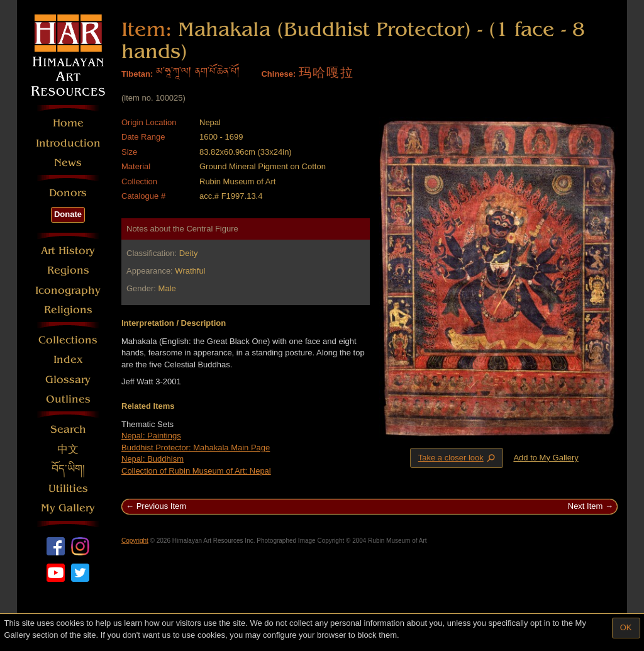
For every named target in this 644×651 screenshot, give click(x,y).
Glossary (68, 380)
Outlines (68, 399)
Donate (68, 214)
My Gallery (68, 508)
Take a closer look (458, 457)
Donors (68, 193)
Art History (68, 251)
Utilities (68, 488)
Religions (68, 310)
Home (68, 123)
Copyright (135, 541)
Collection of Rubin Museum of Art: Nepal (196, 471)
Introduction (68, 143)
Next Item (586, 506)
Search (68, 429)
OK (626, 627)
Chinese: (278, 74)
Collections (68, 340)
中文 (68, 449)
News (68, 163)
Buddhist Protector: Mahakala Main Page (196, 448)
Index (68, 359)
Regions (68, 270)
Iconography (68, 290)
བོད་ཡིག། (68, 469)
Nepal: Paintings (151, 436)
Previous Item (161, 506)
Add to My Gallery (546, 458)
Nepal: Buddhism (153, 459)
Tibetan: (137, 74)
